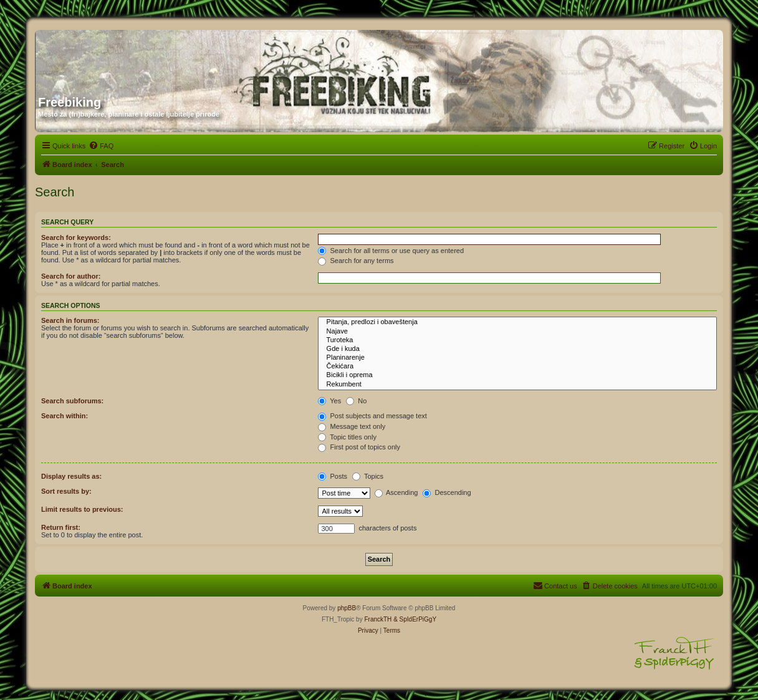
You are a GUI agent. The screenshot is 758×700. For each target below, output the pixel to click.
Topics (368, 476)
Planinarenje (517, 358)
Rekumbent (517, 385)
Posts (333, 476)
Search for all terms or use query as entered (391, 251)
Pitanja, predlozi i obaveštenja (517, 322)
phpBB (347, 608)
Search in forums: (70, 320)
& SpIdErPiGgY (415, 619)
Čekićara (517, 367)
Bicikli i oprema (517, 375)
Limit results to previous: (82, 509)
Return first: (61, 527)
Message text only (352, 426)
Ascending (396, 492)
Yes (329, 401)
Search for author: (71, 276)
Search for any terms (356, 261)
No (356, 401)
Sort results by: (66, 491)
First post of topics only (359, 447)
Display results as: (71, 476)
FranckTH (378, 619)
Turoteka (517, 340)
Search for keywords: (76, 237)
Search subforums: (72, 401)
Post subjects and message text (372, 416)
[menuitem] (101, 146)
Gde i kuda (517, 349)
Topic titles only (347, 437)
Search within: (65, 416)
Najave (517, 332)
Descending (447, 492)
